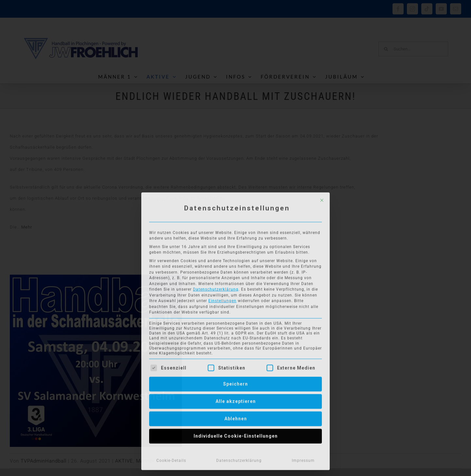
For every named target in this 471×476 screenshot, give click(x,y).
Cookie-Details (171, 459)
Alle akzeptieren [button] (236, 400)
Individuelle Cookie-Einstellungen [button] (236, 434)
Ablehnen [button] (236, 417)
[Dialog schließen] (322, 199)
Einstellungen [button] (222, 299)
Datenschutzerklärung (216, 288)
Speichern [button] (235, 382)
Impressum (303, 459)
